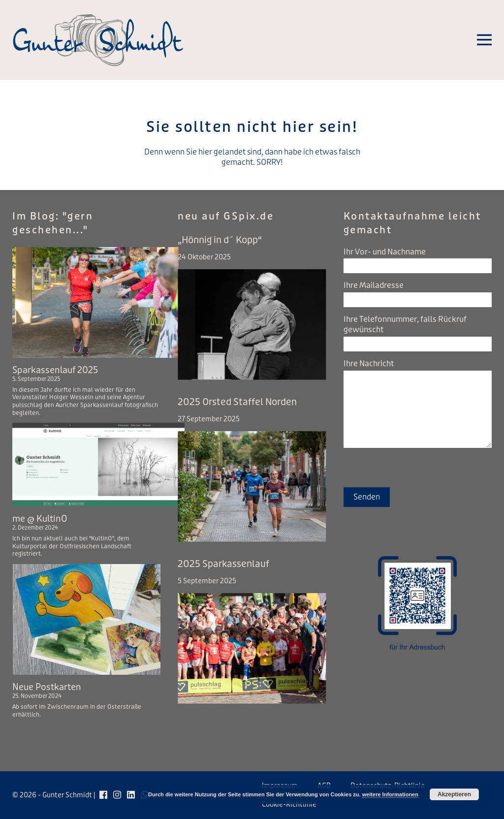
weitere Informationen (390, 794)
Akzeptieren (454, 794)
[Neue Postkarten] (87, 619)
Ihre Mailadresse (374, 285)
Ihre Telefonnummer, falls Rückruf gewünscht (405, 324)
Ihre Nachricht (369, 363)
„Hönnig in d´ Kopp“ (220, 240)
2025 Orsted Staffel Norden (237, 402)
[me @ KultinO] (98, 465)
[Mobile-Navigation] (484, 40)
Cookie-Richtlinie (289, 804)
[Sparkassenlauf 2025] (95, 302)
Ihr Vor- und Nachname (385, 252)
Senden (367, 497)
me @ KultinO (40, 519)
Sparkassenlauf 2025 (55, 370)
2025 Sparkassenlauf (223, 564)
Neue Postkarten (47, 687)
